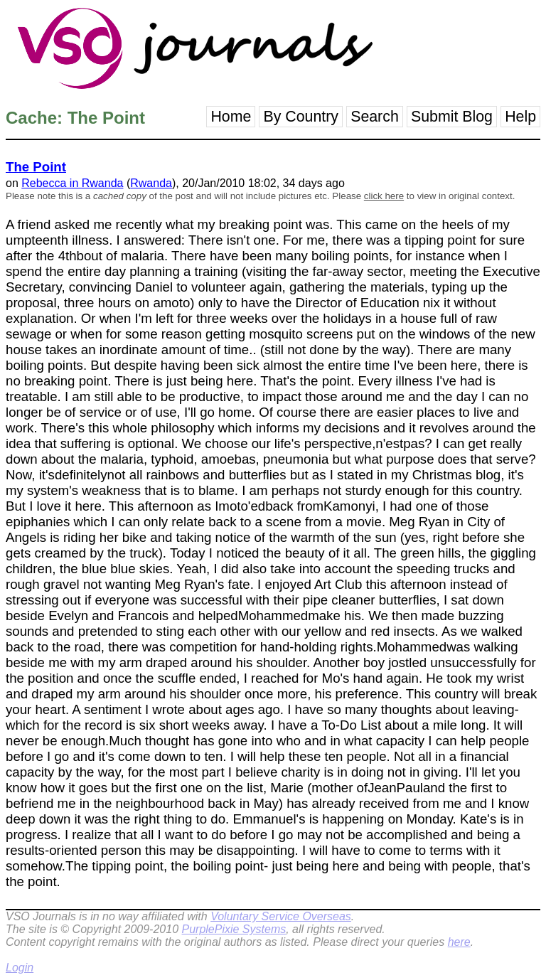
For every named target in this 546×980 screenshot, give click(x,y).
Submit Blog (452, 117)
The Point (36, 167)
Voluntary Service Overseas (281, 916)
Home (231, 117)
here (459, 942)
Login (20, 968)
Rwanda (151, 183)
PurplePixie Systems (234, 929)
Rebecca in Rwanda (72, 183)
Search (375, 117)
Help (520, 117)
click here (384, 196)
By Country (301, 117)
